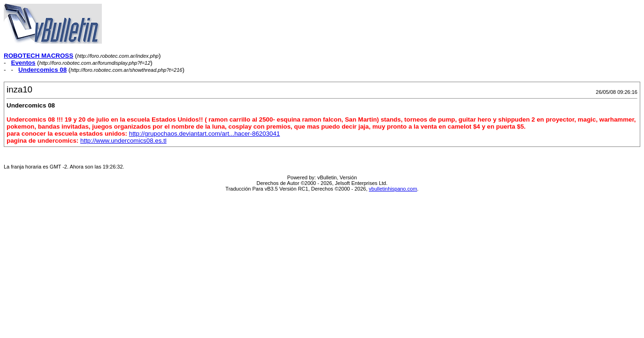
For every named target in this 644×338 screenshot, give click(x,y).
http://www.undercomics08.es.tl (123, 141)
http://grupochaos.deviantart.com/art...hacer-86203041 (205, 134)
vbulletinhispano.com (393, 189)
